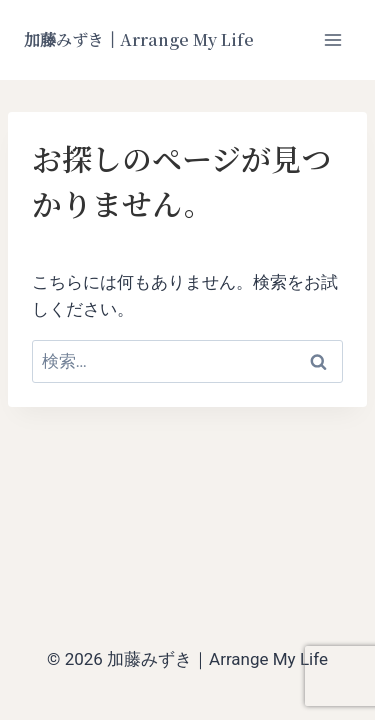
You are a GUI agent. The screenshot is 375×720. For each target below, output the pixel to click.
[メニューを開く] (332, 39)
